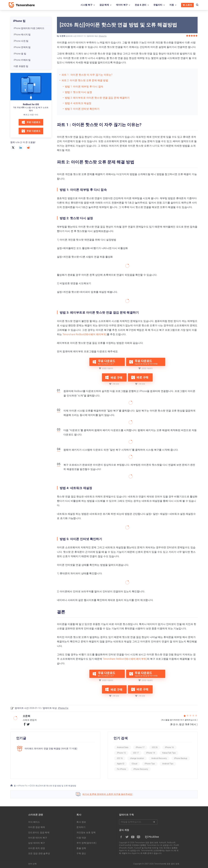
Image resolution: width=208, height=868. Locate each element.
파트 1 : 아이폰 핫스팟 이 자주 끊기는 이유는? (87, 75)
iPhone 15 (121, 753)
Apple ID (120, 764)
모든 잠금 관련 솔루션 (39, 853)
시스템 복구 (86, 5)
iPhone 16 (169, 747)
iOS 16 (120, 758)
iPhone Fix (103, 36)
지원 (172, 5)
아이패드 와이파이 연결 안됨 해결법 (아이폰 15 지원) (51, 749)
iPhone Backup (181, 758)
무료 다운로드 (31, 122)
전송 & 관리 (141, 5)
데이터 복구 (122, 5)
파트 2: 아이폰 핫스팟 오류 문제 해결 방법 (85, 80)
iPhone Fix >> (24, 786)
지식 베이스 (34, 822)
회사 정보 (81, 822)
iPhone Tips (150, 764)
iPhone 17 (140, 747)
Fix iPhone (121, 769)
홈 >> (14, 786)
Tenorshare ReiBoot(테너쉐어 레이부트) (85, 334)
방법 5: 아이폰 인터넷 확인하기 (82, 109)
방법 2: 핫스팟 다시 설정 (78, 92)
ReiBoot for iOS (31, 104)
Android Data (123, 747)
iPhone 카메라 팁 (22, 60)
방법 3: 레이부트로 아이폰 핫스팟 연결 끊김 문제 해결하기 (97, 98)
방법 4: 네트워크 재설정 (78, 103)
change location (137, 758)
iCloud (134, 764)
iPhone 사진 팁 (21, 41)
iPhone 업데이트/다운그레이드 (29, 28)
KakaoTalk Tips (169, 753)
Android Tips (168, 764)
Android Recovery (159, 758)
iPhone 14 (151, 753)
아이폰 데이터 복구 (38, 838)
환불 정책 (81, 848)
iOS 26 (155, 747)
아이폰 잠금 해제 (37, 827)
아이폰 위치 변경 (37, 848)
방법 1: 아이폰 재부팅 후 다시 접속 (84, 86)
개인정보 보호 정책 (86, 833)
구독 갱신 (81, 853)
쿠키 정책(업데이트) (86, 843)
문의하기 (81, 827)
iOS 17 (136, 753)
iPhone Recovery (141, 769)
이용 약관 (81, 838)
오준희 (62, 36)
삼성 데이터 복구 (37, 843)
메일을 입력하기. (138, 822)
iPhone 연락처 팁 (22, 47)
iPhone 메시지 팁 (22, 35)
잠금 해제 (104, 5)
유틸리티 (158, 5)
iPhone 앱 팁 (20, 54)
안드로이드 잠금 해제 (39, 833)
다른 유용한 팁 (21, 66)
